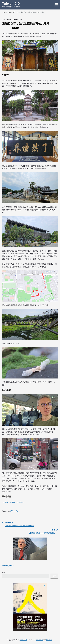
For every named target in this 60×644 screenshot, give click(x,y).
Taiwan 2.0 (23, 640)
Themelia (49, 640)
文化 (16, 511)
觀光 (12, 511)
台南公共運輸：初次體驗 (14, 502)
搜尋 (4, 572)
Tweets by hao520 (8, 566)
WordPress (39, 640)
